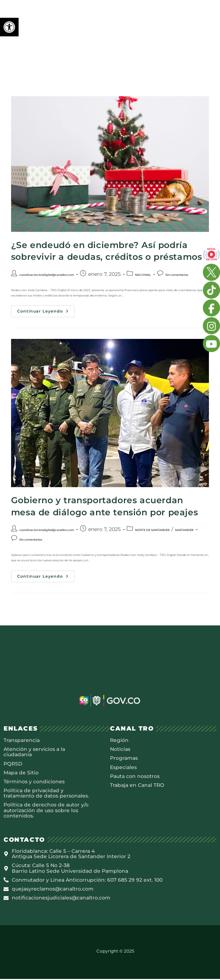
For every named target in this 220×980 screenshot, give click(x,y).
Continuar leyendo (46, 310)
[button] (9, 27)
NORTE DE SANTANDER (152, 530)
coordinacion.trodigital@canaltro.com (47, 275)
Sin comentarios (177, 275)
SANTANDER (184, 530)
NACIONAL (143, 275)
